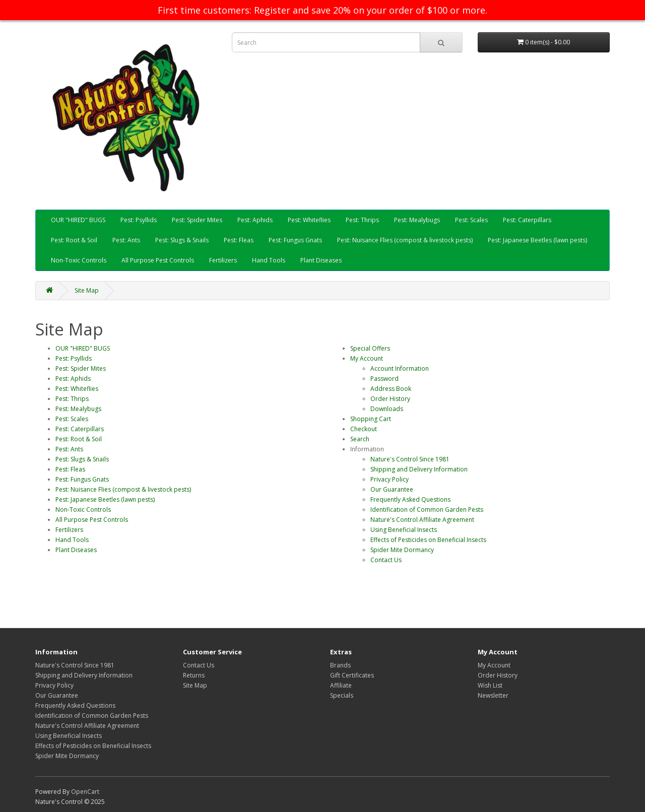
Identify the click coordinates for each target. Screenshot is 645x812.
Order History (390, 399)
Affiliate (341, 685)
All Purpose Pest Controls (158, 260)
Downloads (387, 409)
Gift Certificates (352, 675)
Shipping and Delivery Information (419, 469)
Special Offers (370, 348)
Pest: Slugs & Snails (182, 240)
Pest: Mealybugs (417, 220)
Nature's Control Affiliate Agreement (422, 520)
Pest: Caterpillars (527, 220)
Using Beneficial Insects (404, 530)
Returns (194, 675)
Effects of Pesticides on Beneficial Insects (428, 540)
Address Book (391, 389)
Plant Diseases (321, 260)
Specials (342, 695)
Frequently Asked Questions (410, 499)
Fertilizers (223, 260)
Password (384, 379)
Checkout (364, 429)
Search (360, 439)
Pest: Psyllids (139, 220)
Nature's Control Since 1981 (410, 459)
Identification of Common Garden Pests (427, 510)
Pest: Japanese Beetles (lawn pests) (537, 240)
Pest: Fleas (239, 240)
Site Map (87, 290)
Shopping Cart (371, 419)
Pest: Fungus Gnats (295, 240)
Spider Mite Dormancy (402, 550)
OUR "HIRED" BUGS (78, 220)
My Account (367, 358)
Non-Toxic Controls (79, 260)
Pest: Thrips (362, 220)
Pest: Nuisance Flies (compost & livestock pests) (405, 240)
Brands (340, 665)
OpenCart (85, 792)
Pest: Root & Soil (74, 240)
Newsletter (493, 695)
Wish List (490, 685)
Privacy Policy (390, 479)
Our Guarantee (392, 489)
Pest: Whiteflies (309, 220)
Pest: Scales (471, 220)
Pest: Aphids (255, 220)
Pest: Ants (126, 240)
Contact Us (386, 560)
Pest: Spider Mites (197, 220)
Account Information (400, 368)
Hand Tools (269, 260)
